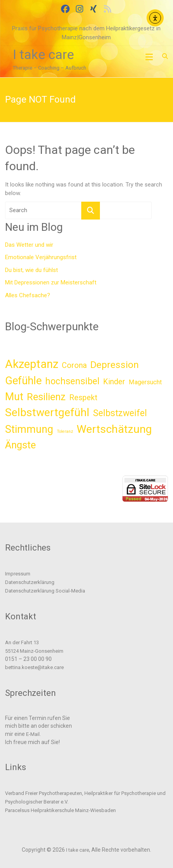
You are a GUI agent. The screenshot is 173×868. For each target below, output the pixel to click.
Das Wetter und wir (29, 245)
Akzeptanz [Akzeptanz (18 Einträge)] (32, 364)
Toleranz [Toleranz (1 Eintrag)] (65, 431)
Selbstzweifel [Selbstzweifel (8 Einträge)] (120, 413)
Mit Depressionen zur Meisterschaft (51, 282)
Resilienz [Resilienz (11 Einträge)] (46, 397)
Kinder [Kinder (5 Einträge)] (114, 382)
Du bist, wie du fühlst (31, 270)
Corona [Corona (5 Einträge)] (74, 365)
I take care (43, 54)
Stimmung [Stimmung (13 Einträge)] (29, 429)
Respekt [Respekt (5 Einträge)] (83, 398)
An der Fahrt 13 (22, 642)
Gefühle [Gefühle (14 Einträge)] (23, 381)
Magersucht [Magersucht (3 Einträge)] (145, 382)
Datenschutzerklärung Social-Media (45, 591)
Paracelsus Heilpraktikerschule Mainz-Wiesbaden (60, 810)
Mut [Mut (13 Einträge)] (14, 397)
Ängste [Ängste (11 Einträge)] (20, 445)
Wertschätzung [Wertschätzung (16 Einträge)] (114, 429)
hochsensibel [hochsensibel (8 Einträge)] (72, 381)
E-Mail (33, 734)
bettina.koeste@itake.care (34, 667)
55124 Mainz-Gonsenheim (34, 651)
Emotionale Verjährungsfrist (41, 257)
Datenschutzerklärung (30, 582)
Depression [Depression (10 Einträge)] (114, 365)
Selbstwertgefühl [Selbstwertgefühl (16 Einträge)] (47, 412)
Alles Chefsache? (28, 295)
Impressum (18, 574)
